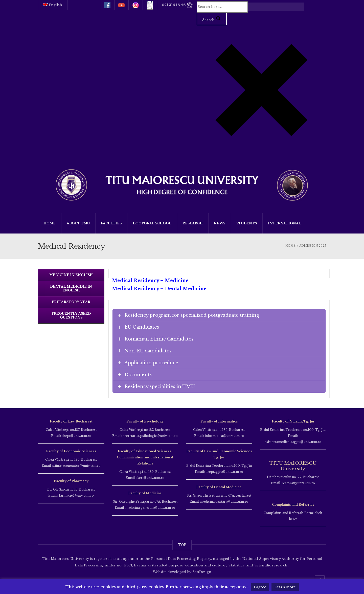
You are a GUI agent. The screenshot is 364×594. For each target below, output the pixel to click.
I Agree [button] (260, 587)
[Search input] (222, 7)
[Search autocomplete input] (276, 7)
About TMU (78, 223)
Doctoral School (152, 223)
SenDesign (201, 572)
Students (247, 223)
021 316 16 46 (177, 5)
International (285, 223)
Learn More (285, 587)
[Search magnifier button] (212, 19)
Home (50, 223)
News (220, 223)
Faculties (111, 223)
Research (193, 223)
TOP (182, 545)
